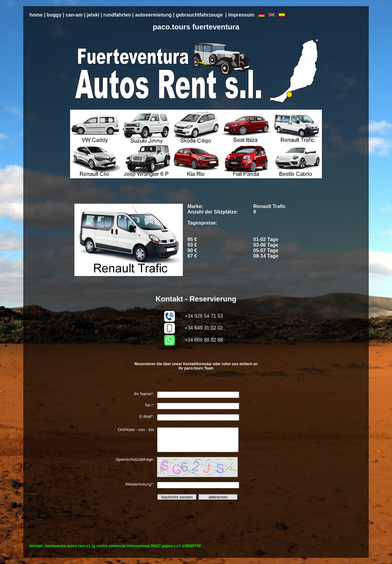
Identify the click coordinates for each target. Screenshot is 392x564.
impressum (241, 15)
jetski (93, 15)
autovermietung (153, 15)
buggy (54, 15)
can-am (74, 15)
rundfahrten (117, 15)
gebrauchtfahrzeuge (199, 15)
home (36, 15)
